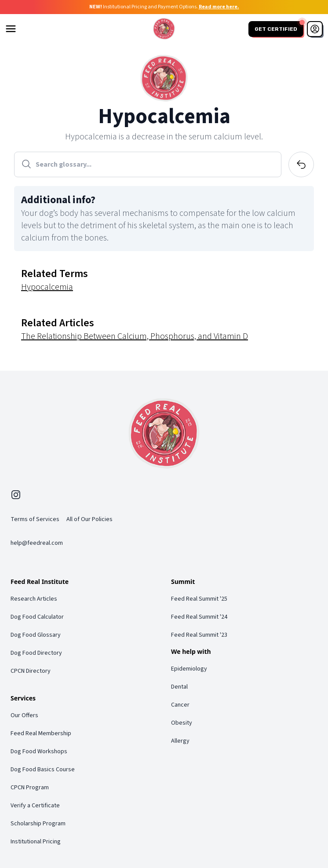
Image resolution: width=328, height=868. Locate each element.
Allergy (180, 741)
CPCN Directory (31, 671)
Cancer (180, 705)
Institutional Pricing (36, 842)
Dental (179, 687)
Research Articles (34, 599)
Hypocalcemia (47, 287)
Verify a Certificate (35, 806)
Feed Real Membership (41, 733)
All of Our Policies (89, 519)
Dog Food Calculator (37, 617)
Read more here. (219, 7)
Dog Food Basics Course (43, 770)
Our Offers (24, 715)
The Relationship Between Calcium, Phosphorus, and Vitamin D (135, 336)
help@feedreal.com (37, 543)
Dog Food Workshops (39, 751)
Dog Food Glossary (36, 635)
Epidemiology (189, 669)
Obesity (182, 723)
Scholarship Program (38, 824)
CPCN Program (30, 788)
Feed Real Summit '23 (199, 635)
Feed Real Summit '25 (199, 599)
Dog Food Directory (36, 653)
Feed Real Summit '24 (199, 617)
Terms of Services (35, 519)
